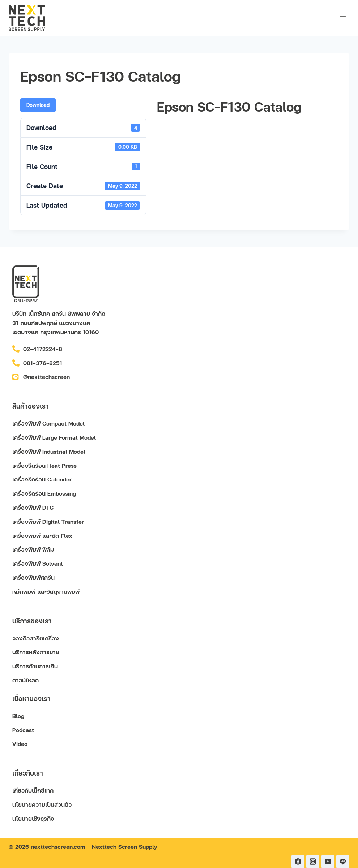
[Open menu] (343, 18)
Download (38, 105)
